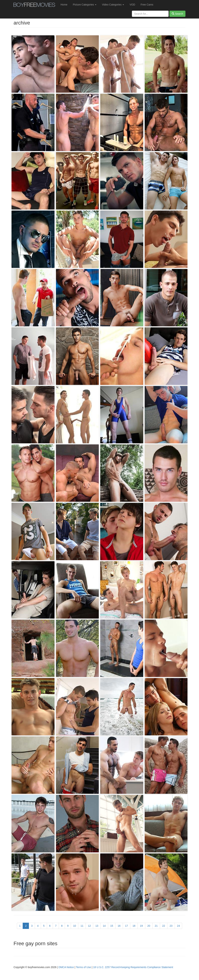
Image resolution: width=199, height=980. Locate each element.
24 (179, 926)
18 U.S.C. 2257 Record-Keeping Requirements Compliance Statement (133, 967)
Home (64, 5)
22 (164, 926)
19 (141, 926)
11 (82, 926)
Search (177, 14)
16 (119, 926)
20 (149, 926)
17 (127, 926)
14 (104, 926)
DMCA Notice (66, 967)
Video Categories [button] (113, 5)
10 (75, 926)
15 (112, 926)
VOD (132, 5)
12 (89, 926)
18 (134, 926)
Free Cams (147, 5)
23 (171, 926)
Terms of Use (83, 967)
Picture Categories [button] (85, 5)
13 (97, 926)
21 (156, 926)
